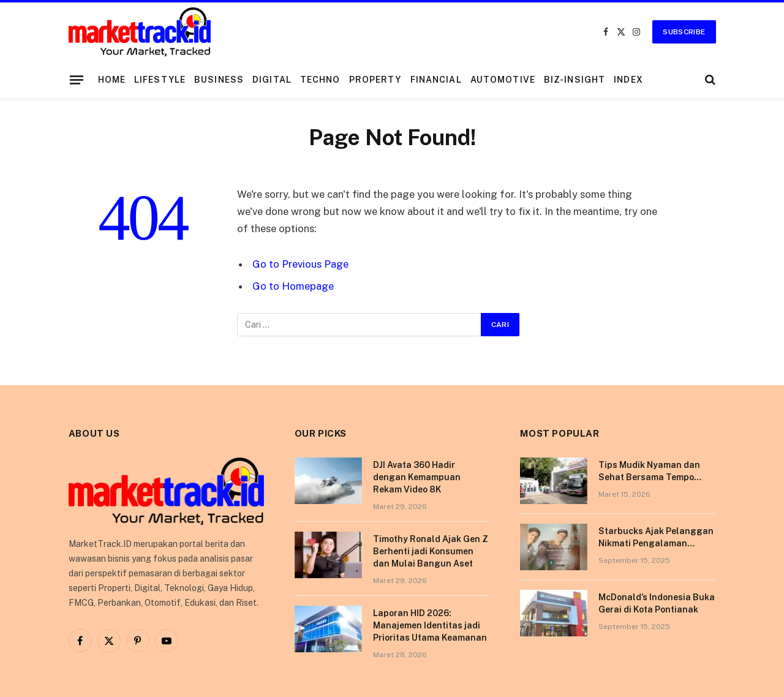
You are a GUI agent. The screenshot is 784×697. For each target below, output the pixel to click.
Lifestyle (160, 80)
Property (375, 80)
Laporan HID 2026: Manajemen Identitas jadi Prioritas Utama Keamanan (430, 625)
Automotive (503, 80)
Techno (320, 80)
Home (112, 80)
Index (628, 80)
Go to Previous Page (300, 264)
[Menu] (76, 80)
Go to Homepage (293, 286)
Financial (436, 80)
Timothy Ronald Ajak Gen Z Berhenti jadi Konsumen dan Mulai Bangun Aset (431, 551)
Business (219, 80)
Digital (272, 80)
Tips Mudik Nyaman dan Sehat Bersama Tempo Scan (649, 472)
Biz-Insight (575, 80)
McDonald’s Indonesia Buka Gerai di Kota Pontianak (657, 603)
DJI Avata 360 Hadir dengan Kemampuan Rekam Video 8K (417, 477)
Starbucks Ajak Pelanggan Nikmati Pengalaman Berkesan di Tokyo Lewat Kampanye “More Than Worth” (656, 538)
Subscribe (684, 32)
